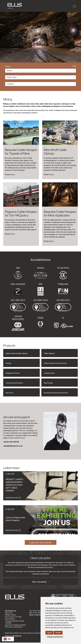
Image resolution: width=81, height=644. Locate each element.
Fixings (9, 364)
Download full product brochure (58, 394)
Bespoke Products (14, 374)
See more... (11, 394)
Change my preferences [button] (55, 637)
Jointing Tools (50, 374)
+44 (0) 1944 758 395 (39, 612)
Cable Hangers (50, 354)
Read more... (10, 174)
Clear (74, 66)
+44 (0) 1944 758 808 (39, 614)
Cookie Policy (38, 634)
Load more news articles (41, 544)
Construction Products (16, 384)
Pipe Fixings (49, 384)
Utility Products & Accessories (57, 364)
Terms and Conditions (26, 634)
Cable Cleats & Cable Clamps (19, 354)
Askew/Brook (17, 637)
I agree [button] (49, 633)
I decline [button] (58, 633)
